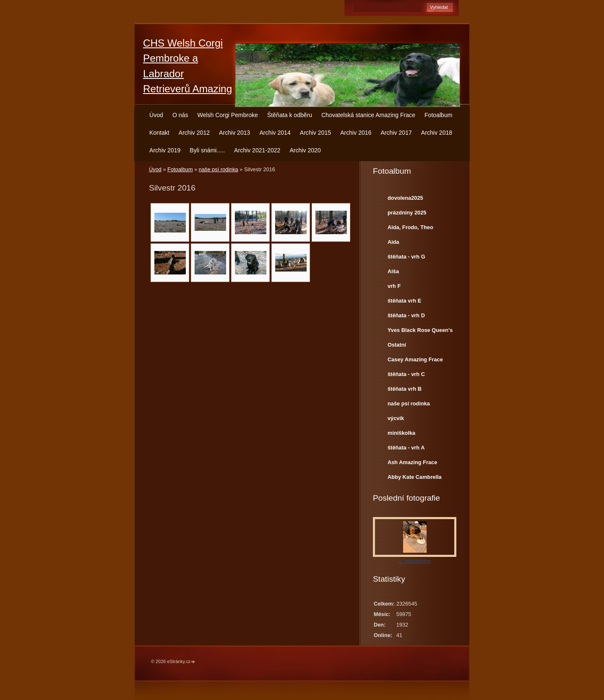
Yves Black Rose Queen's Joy (420, 332)
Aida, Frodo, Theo (410, 227)
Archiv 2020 (305, 150)
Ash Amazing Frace (412, 462)
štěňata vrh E (404, 301)
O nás (180, 115)
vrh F (394, 286)
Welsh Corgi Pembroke (228, 115)
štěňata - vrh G (406, 257)
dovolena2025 (405, 198)
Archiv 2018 (437, 133)
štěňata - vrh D (406, 315)
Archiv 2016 (356, 133)
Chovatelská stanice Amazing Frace (368, 115)
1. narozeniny (415, 561)
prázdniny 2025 (407, 213)
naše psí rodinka (219, 169)
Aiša (393, 271)
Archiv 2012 (194, 133)
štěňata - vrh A (406, 448)
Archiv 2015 (315, 133)
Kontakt (159, 133)
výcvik (396, 418)
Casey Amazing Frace (415, 359)
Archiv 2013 (234, 133)
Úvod (156, 115)
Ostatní (397, 345)
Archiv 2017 (396, 133)
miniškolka (401, 433)
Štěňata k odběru (290, 115)
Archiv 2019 (165, 150)
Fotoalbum (439, 115)
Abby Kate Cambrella (415, 477)
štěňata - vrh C (406, 374)
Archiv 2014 (275, 133)
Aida (393, 242)
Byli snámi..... (207, 150)
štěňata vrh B (405, 389)
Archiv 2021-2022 (257, 150)
